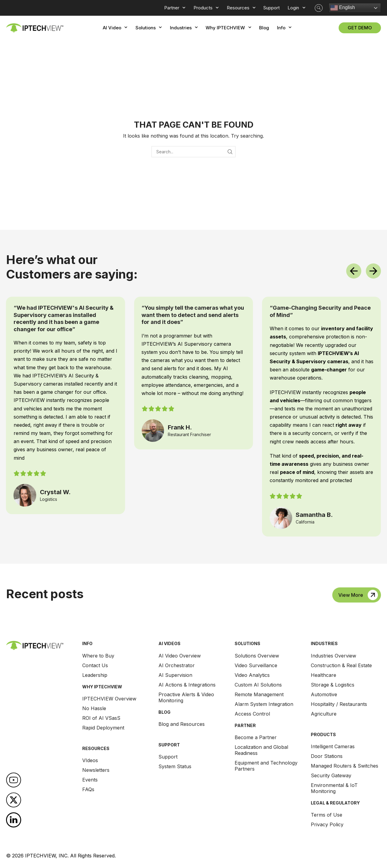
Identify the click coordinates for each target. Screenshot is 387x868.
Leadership (95, 675)
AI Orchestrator (177, 665)
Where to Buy (98, 656)
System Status (175, 766)
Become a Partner (256, 737)
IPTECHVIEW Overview (109, 699)
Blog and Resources (182, 724)
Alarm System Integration (264, 704)
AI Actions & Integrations (187, 685)
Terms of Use (327, 815)
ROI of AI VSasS (101, 718)
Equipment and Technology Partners (266, 766)
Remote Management (259, 694)
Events (90, 780)
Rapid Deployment (103, 728)
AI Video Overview (180, 656)
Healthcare (324, 675)
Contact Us (95, 665)
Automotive (324, 694)
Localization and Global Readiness (261, 750)
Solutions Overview (257, 656)
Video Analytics (252, 675)
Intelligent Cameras (333, 746)
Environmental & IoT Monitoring (334, 788)
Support (168, 757)
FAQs (88, 789)
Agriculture (324, 714)
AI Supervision (175, 675)
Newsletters (96, 770)
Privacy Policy (327, 824)
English (343, 8)
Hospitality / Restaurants (339, 704)
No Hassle (94, 708)
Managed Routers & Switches (345, 766)
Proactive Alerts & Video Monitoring (186, 697)
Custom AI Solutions (258, 685)
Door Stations (327, 756)
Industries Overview (333, 656)
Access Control (252, 714)
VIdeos (90, 760)
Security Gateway (331, 775)
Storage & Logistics (333, 685)
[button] (319, 8)
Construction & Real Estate (341, 665)
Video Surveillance (256, 665)
